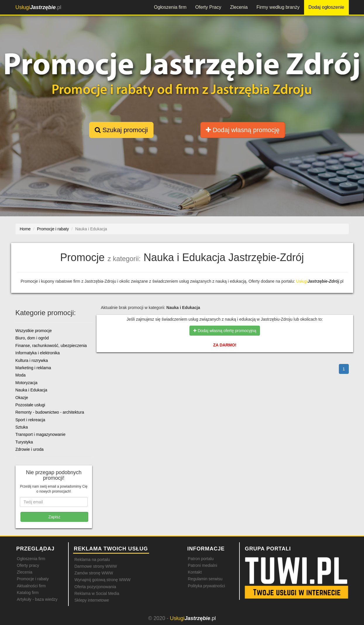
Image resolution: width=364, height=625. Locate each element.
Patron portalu (201, 559)
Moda (21, 375)
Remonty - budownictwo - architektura (50, 412)
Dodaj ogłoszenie (326, 7)
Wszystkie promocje (34, 331)
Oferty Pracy (208, 7)
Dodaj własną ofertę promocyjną (225, 331)
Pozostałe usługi (30, 405)
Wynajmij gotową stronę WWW (103, 580)
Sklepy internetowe (92, 600)
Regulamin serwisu (205, 579)
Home (25, 229)
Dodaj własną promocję (243, 130)
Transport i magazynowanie (40, 434)
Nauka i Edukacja (31, 390)
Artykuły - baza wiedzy (37, 599)
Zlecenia (239, 7)
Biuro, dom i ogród (32, 338)
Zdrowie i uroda (30, 449)
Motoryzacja (26, 383)
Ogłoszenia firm (170, 7)
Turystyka (24, 442)
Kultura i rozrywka (32, 360)
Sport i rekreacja (30, 420)
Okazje (22, 398)
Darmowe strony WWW (96, 566)
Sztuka (22, 427)
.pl (38, 7)
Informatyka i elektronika (38, 353)
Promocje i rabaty (33, 579)
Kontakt (195, 572)
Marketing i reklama (33, 368)
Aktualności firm (31, 586)
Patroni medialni (203, 565)
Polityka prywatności (207, 586)
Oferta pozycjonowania (95, 587)
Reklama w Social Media (97, 593)
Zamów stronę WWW (94, 573)
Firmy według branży (278, 7)
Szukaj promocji (121, 130)
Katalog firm (28, 593)
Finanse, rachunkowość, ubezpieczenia (51, 346)
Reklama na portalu (92, 560)
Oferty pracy (28, 565)
